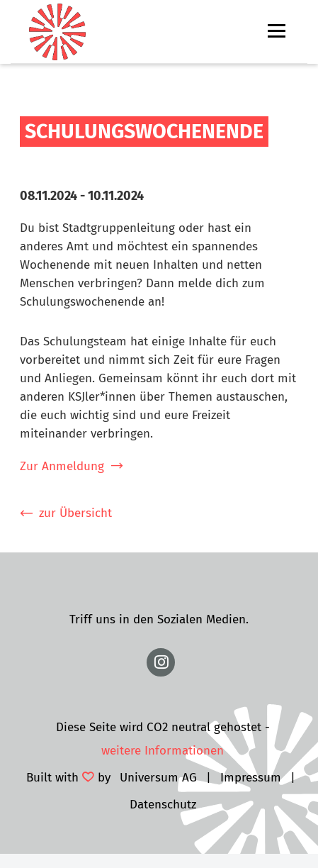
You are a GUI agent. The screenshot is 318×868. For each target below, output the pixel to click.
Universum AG (158, 778)
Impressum (251, 778)
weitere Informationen (163, 751)
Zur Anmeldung (62, 466)
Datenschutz (163, 805)
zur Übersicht (75, 513)
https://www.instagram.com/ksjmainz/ (161, 662)
